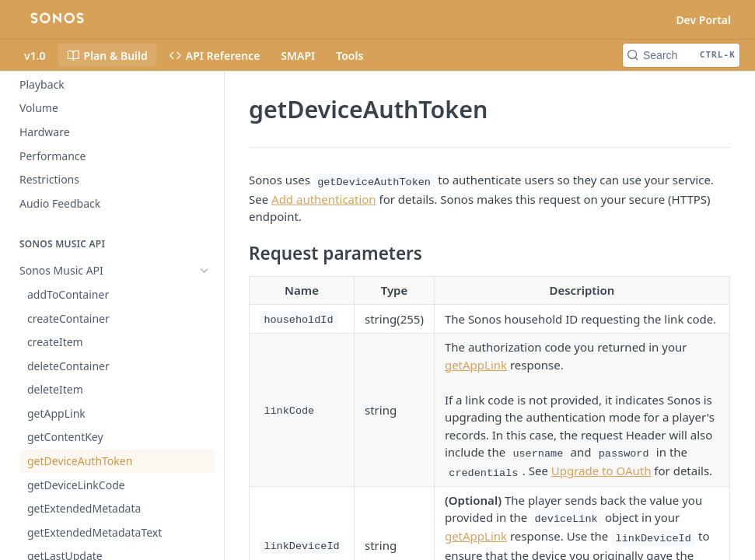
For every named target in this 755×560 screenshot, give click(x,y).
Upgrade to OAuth (601, 471)
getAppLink (476, 365)
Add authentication (324, 199)
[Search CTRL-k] (681, 55)
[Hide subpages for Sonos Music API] (204, 271)
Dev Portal (703, 20)
